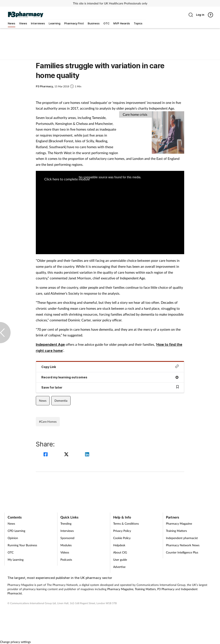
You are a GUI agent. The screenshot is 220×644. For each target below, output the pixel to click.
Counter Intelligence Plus (182, 552)
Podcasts (66, 560)
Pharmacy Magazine (179, 523)
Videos (65, 552)
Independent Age (50, 344)
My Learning (16, 560)
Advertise (119, 567)
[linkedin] (87, 455)
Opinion (13, 538)
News (43, 401)
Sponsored (67, 538)
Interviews (67, 531)
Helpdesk (119, 545)
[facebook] (46, 455)
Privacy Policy (122, 531)
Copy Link (110, 367)
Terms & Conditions (126, 523)
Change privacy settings (15, 642)
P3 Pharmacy (166, 589)
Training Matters (176, 531)
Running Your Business (22, 545)
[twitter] (67, 455)
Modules (66, 545)
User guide (120, 560)
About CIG (120, 552)
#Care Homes (48, 422)
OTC (11, 552)
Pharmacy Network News (183, 545)
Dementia (61, 401)
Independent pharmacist (182, 538)
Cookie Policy (122, 538)
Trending (66, 523)
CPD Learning (16, 531)
